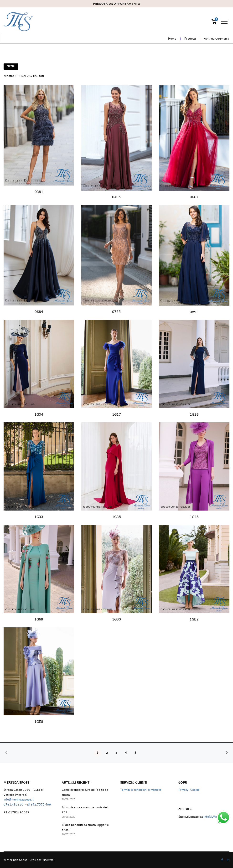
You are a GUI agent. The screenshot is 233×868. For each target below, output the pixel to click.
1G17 (116, 414)
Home (172, 39)
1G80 (116, 619)
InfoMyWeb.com (215, 817)
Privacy (183, 790)
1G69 (39, 619)
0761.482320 (14, 804)
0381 (39, 192)
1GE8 (39, 722)
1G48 (194, 517)
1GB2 (194, 619)
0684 (39, 312)
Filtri (11, 66)
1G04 (39, 414)
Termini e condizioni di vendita (141, 790)
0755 (116, 312)
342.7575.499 (39, 804)
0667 (194, 197)
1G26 (194, 414)
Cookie (195, 790)
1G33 (39, 517)
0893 (194, 312)
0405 (116, 197)
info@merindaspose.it (19, 799)
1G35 (116, 517)
